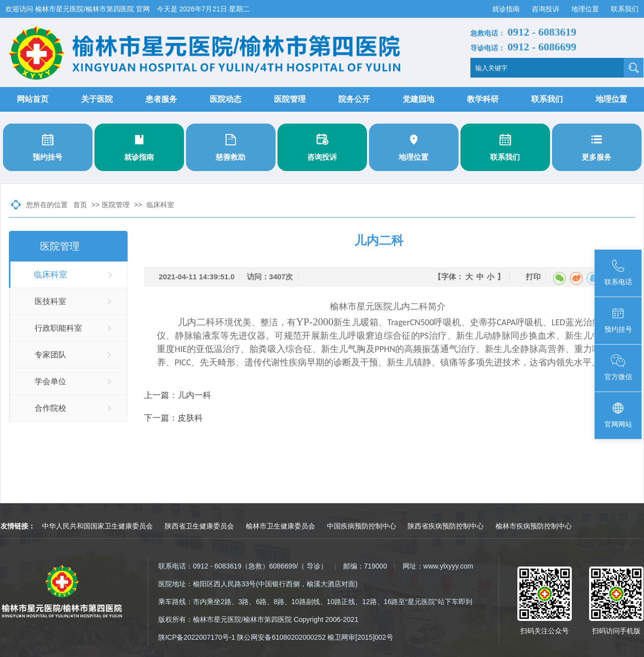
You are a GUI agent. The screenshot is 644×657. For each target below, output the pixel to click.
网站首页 (33, 99)
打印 (533, 277)
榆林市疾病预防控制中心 (534, 526)
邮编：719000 (365, 566)
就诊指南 (507, 9)
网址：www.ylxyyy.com (438, 566)
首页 (80, 205)
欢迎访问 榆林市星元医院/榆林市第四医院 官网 (79, 9)
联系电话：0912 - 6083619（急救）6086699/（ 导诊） (243, 566)
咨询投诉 (547, 9)
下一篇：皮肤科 (173, 418)
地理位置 (586, 9)
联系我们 (625, 9)
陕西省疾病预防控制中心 (446, 526)
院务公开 (354, 99)
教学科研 (483, 99)
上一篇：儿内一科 (178, 395)
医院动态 (226, 99)
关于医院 (97, 99)
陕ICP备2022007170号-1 (197, 637)
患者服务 (161, 99)
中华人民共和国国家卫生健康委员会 (97, 526)
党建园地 (418, 99)
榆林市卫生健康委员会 (280, 526)
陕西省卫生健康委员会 (199, 526)
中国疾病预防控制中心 (362, 526)
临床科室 (160, 205)
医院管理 (290, 99)
